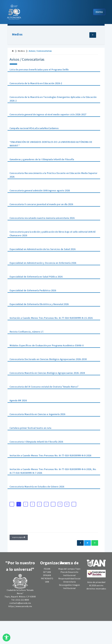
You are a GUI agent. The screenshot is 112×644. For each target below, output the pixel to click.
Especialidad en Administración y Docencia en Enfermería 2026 (43, 263)
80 (67, 504)
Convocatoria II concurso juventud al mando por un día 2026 (41, 204)
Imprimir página (19, 537)
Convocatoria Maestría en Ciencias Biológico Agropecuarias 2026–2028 (47, 373)
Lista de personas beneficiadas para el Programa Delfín (39, 70)
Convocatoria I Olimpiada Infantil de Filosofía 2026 (36, 442)
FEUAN (47, 569)
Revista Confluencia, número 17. (27, 332)
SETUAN (47, 572)
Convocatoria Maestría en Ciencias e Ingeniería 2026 (37, 414)
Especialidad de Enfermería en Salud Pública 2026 (36, 277)
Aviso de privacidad (96, 582)
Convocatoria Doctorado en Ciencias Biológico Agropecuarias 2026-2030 (48, 359)
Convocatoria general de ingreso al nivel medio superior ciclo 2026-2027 (48, 115)
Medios (17, 34)
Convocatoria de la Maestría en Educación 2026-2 (36, 83)
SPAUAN (47, 575)
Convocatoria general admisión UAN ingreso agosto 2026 (40, 191)
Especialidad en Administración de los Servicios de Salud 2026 (43, 249)
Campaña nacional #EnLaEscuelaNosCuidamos (34, 128)
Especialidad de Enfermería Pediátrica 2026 (33, 291)
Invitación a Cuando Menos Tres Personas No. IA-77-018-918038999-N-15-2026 (51, 318)
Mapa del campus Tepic (69, 569)
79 (60, 504)
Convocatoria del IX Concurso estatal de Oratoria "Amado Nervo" (44, 387)
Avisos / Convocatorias (40, 51)
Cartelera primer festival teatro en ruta (30, 428)
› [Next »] (74, 504)
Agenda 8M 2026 (18, 401)
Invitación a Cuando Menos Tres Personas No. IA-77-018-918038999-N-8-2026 (50, 456)
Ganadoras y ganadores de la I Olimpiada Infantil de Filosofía (42, 159)
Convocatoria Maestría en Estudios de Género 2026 (37, 487)
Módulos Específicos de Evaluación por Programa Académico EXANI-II (47, 346)
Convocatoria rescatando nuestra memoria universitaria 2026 (42, 218)
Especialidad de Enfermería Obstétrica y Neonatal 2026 (39, 304)
